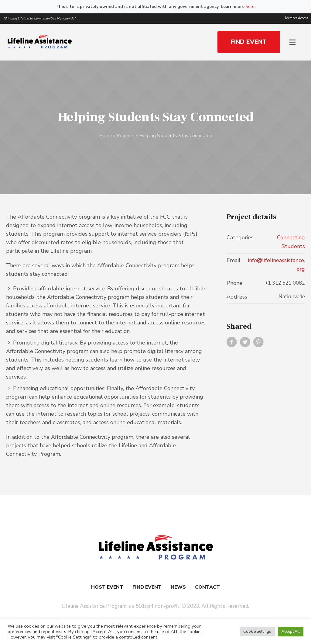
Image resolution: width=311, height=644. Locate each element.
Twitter (245, 344)
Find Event (147, 587)
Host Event (107, 587)
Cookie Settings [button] (257, 632)
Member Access (297, 18)
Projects (126, 136)
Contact (207, 587)
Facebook (232, 344)
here (250, 7)
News (178, 587)
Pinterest (258, 344)
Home (106, 136)
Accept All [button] (291, 632)
